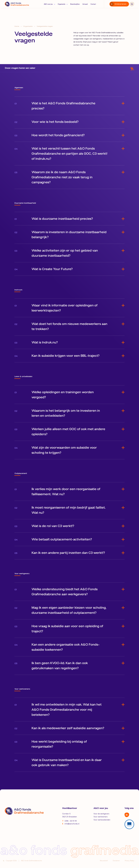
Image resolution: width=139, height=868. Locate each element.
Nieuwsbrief (104, 861)
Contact (93, 4)
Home (17, 26)
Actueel (85, 4)
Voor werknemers (101, 817)
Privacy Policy (129, 861)
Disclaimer (116, 861)
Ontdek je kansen (121, 4)
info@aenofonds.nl (71, 824)
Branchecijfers (75, 4)
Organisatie (63, 4)
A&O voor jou (49, 4)
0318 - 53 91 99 (69, 821)
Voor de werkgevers (101, 814)
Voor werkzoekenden (102, 820)
